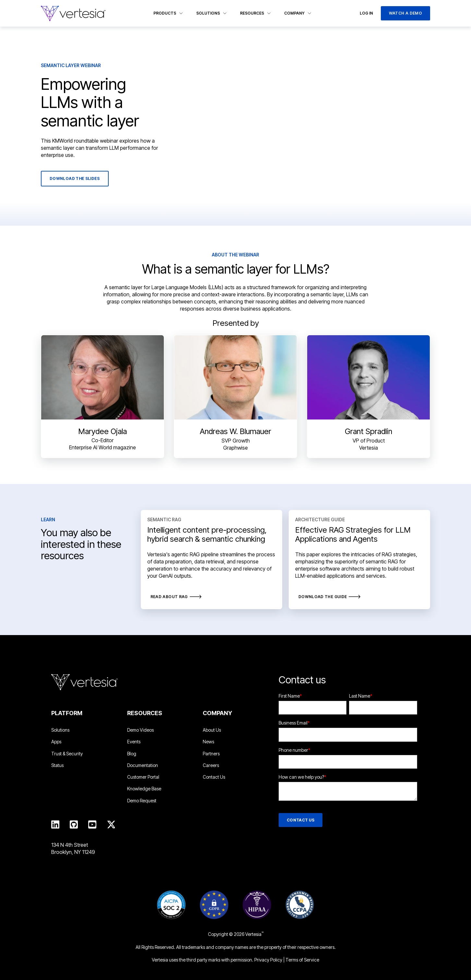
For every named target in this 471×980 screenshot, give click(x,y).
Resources (256, 13)
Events (134, 742)
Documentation (143, 765)
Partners (211, 754)
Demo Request (142, 801)
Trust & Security (67, 754)
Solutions (212, 13)
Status (57, 765)
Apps (56, 742)
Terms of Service (302, 960)
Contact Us (214, 777)
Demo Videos (140, 730)
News (208, 742)
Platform (67, 713)
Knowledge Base (144, 789)
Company (298, 13)
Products (168, 13)
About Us (212, 730)
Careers (211, 765)
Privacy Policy (268, 960)
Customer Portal (143, 777)
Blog (132, 754)
